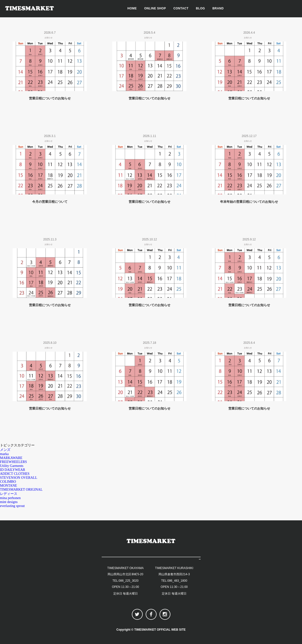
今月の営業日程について (50, 202)
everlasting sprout (12, 506)
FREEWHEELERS (13, 462)
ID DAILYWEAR (13, 470)
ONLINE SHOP (155, 8)
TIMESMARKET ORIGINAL (21, 490)
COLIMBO (8, 482)
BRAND (218, 8)
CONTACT (181, 8)
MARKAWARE (11, 458)
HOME (132, 8)
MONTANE (9, 486)
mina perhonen (10, 498)
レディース (9, 494)
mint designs (9, 502)
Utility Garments (12, 466)
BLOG (200, 8)
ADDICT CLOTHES (15, 474)
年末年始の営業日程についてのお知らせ (249, 202)
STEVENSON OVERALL (19, 478)
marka (4, 454)
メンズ (5, 450)
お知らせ (48, 38)
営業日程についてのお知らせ (50, 98)
